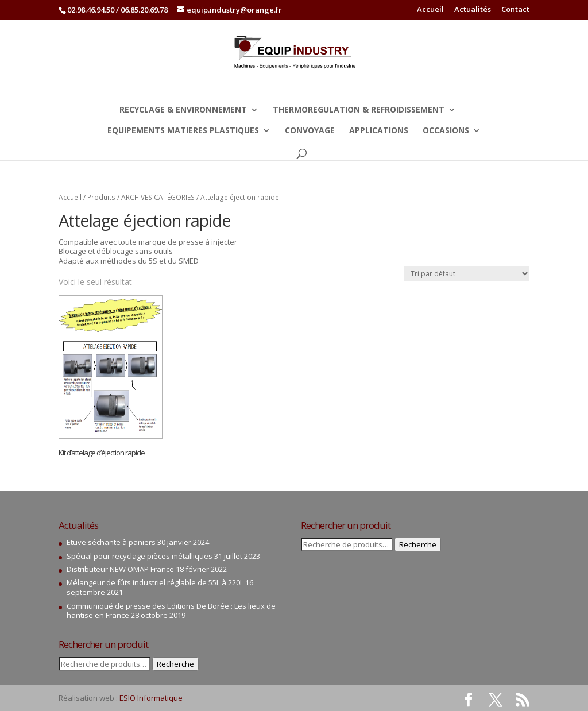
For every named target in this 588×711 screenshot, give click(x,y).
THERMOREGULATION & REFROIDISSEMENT (359, 110)
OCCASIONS (446, 131)
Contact (515, 10)
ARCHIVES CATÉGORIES (158, 197)
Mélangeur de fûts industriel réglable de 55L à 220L (155, 582)
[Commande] (467, 274)
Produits (101, 197)
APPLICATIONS (379, 131)
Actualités (473, 10)
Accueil (430, 10)
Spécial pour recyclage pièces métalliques (140, 556)
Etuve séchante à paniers (111, 542)
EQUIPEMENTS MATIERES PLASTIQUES (183, 131)
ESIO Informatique (151, 698)
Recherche (175, 664)
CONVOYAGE (310, 131)
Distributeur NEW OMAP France (120, 569)
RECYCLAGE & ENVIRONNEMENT (183, 110)
